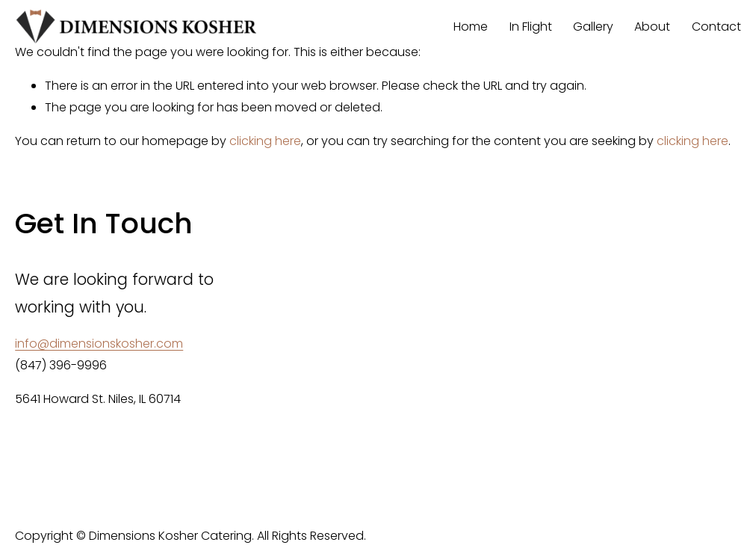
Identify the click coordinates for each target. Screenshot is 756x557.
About (652, 27)
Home (471, 27)
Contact (716, 27)
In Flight (531, 27)
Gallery (593, 27)
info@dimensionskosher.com (99, 344)
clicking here (265, 141)
